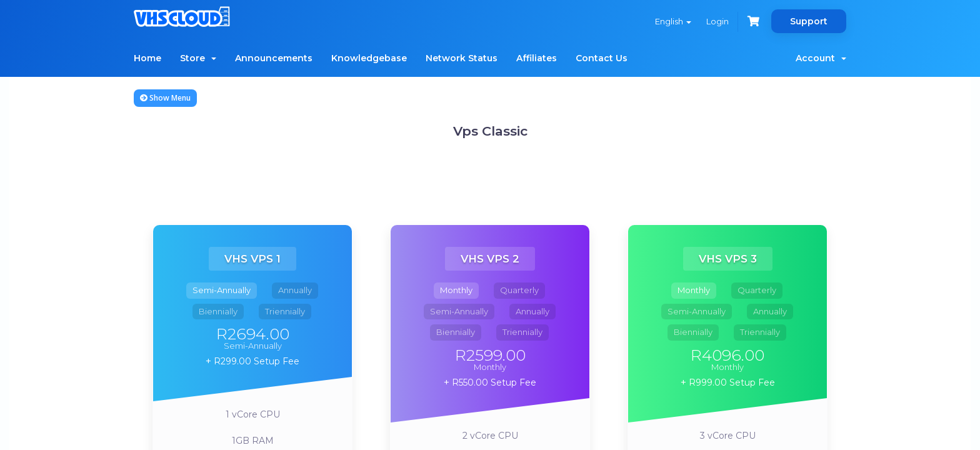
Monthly (456, 290)
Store (198, 58)
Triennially (285, 311)
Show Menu (165, 98)
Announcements (274, 58)
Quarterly (519, 290)
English (673, 21)
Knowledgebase (369, 58)
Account (821, 58)
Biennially (218, 311)
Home (147, 58)
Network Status (462, 58)
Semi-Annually (222, 290)
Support (809, 21)
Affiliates (537, 58)
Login (717, 21)
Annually (295, 290)
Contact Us (602, 58)
